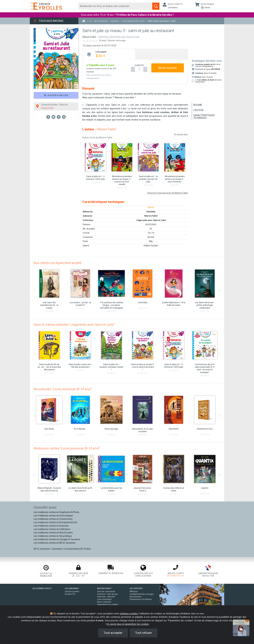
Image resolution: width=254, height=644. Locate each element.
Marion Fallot (89, 37)
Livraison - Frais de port (107, 594)
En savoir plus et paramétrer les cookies (128, 624)
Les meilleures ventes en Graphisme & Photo (56, 512)
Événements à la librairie (141, 599)
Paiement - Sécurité (106, 597)
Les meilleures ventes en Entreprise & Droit (55, 522)
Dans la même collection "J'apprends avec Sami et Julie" (74, 325)
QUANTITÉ (139, 65)
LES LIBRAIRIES (72, 588)
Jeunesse (57, 549)
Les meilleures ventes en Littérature (52, 529)
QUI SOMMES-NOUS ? (42, 588)
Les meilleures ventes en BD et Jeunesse (55, 543)
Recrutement (136, 597)
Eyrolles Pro (70, 594)
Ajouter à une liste (56, 95)
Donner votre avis (117, 40)
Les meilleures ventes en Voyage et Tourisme (57, 539)
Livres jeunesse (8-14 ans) (77, 549)
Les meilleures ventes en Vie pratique (53, 536)
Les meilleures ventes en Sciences (51, 526)
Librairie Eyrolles (72, 592)
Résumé (198, 105)
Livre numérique (104, 599)
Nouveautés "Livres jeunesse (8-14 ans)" (63, 389)
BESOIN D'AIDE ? (105, 588)
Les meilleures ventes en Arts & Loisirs (53, 533)
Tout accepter (113, 633)
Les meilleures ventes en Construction (53, 519)
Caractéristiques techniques (204, 117)
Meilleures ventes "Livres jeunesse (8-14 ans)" (67, 448)
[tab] (109, 54)
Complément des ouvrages (142, 594)
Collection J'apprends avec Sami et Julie (119, 37)
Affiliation (134, 592)
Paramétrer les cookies (108, 604)
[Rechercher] (115, 6)
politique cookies (129, 614)
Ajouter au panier (168, 68)
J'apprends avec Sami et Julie (151, 220)
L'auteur (198, 110)
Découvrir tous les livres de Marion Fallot (168, 193)
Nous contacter (104, 602)
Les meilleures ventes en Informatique (53, 516)
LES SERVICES (136, 588)
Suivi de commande (106, 592)
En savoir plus (181, 134)
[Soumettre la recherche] (156, 6)
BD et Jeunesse (42, 549)
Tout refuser (144, 633)
